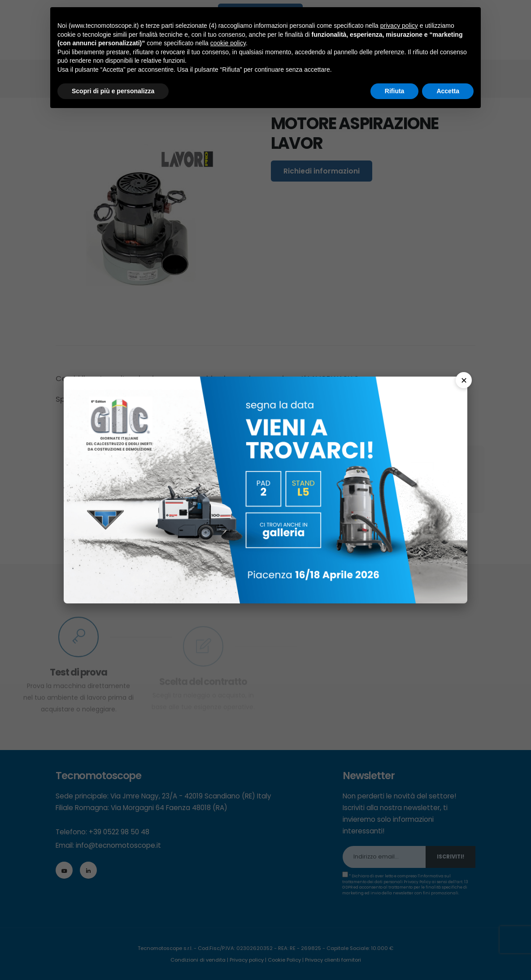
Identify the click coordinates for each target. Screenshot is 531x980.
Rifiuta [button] (395, 91)
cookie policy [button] (228, 43)
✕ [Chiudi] (464, 380)
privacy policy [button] (399, 26)
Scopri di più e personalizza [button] (113, 91)
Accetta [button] (448, 91)
